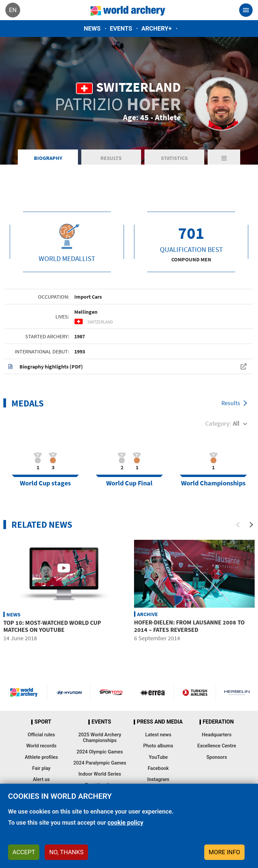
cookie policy (125, 822)
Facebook (158, 768)
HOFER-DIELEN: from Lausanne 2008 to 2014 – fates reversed (189, 626)
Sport (43, 722)
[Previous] (238, 525)
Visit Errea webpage (153, 692)
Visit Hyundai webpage (69, 692)
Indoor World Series (100, 774)
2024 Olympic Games (100, 752)
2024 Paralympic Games (100, 763)
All (236, 423)
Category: (218, 423)
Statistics (174, 158)
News (92, 28)
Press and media (160, 722)
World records (41, 746)
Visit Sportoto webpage (111, 692)
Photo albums (158, 746)
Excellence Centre (217, 746)
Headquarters (217, 735)
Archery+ (157, 28)
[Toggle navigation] (246, 10)
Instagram (158, 779)
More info (224, 852)
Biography (48, 158)
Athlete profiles (41, 757)
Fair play (41, 768)
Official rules (41, 735)
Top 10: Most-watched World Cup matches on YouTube (52, 626)
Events (121, 28)
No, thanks (66, 852)
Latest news (158, 735)
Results (111, 158)
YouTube (158, 757)
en (13, 10)
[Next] (251, 525)
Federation (218, 722)
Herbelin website (237, 692)
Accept (24, 852)
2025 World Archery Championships (100, 738)
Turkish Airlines (195, 692)
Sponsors (217, 757)
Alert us (41, 779)
